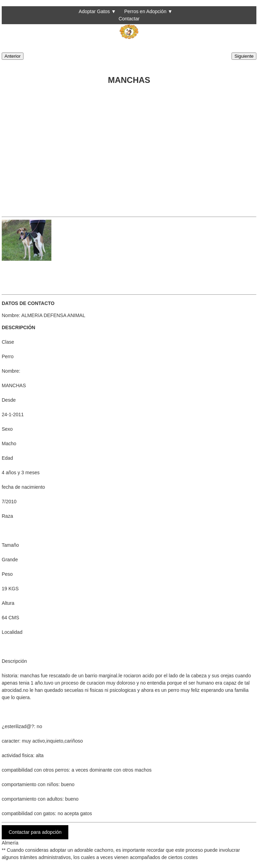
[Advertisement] (129, 149)
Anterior (13, 56)
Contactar (129, 19)
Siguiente (244, 56)
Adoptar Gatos (94, 11)
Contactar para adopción (35, 832)
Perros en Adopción (145, 11)
